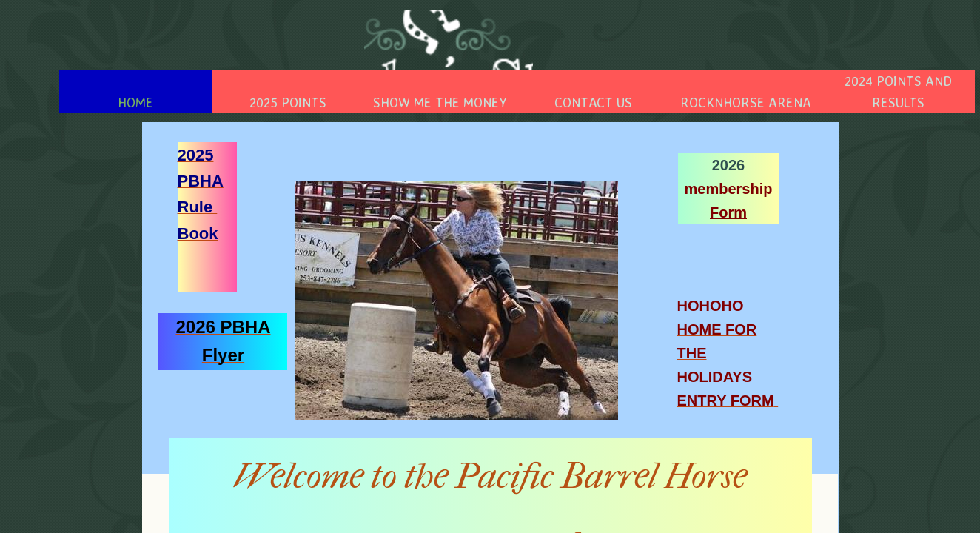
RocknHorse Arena (746, 102)
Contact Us (593, 102)
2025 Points (288, 102)
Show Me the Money (440, 102)
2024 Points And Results (898, 91)
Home (135, 102)
